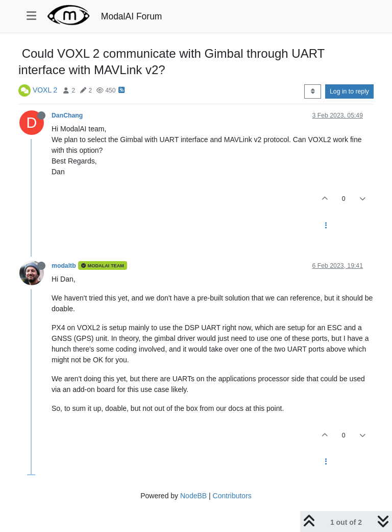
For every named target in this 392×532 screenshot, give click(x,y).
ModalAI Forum (132, 16)
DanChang (67, 115)
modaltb (64, 266)
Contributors (232, 496)
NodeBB (193, 496)
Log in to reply (349, 91)
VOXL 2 (45, 90)
